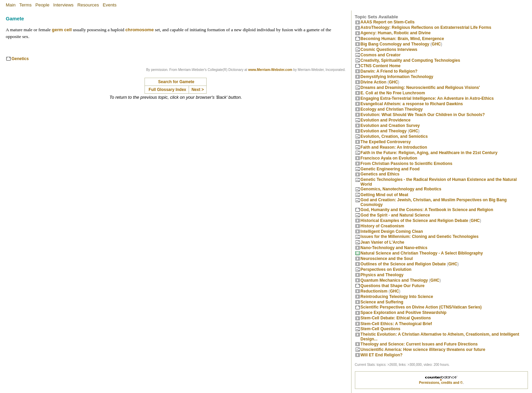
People (42, 5)
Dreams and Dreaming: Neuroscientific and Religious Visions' (420, 88)
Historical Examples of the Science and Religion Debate (414, 221)
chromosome (139, 30)
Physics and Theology (382, 275)
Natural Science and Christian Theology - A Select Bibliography (422, 253)
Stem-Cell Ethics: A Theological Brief (396, 324)
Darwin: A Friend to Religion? (389, 71)
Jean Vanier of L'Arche (383, 242)
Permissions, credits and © (441, 383)
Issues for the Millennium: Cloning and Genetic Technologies (420, 237)
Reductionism (374, 291)
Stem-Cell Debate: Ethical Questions (396, 318)
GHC (436, 44)
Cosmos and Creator (381, 55)
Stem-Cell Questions (381, 329)
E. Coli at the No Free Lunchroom (393, 93)
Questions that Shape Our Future (393, 286)
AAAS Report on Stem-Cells (388, 22)
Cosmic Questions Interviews (389, 50)
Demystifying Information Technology (397, 77)
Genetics (20, 59)
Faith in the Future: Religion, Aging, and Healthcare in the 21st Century (429, 153)
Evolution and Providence (386, 120)
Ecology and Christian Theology (392, 109)
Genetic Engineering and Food (390, 169)
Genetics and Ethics (380, 174)
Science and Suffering (382, 302)
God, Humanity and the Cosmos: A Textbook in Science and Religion (427, 210)
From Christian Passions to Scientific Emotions (407, 164)
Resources (88, 5)
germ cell (62, 30)
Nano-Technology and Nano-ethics (394, 248)
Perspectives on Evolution (386, 269)
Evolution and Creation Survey (390, 126)
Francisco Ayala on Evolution (389, 158)
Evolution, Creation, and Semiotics (394, 136)
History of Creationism (383, 226)
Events (110, 5)
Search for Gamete (176, 82)
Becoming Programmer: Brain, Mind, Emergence (402, 39)
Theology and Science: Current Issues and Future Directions (419, 344)
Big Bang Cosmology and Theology (395, 44)
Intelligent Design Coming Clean (392, 231)
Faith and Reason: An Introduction (394, 147)
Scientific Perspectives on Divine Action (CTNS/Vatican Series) (421, 307)
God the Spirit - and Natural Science (395, 215)
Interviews (63, 5)
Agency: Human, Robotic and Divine (396, 33)
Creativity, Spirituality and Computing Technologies (411, 60)
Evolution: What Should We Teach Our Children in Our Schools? (423, 115)
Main (11, 5)
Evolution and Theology (384, 131)
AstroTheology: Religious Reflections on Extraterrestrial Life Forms (426, 27)
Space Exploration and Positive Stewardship (404, 313)
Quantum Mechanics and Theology (394, 280)
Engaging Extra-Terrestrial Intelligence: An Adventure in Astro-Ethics (427, 98)
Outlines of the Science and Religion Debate (403, 264)
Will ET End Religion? (382, 355)
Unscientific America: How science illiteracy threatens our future (423, 350)
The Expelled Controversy (386, 142)
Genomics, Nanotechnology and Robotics (401, 189)
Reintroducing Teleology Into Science (397, 297)
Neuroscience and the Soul (387, 259)
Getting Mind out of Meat (385, 195)
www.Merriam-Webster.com (270, 70)
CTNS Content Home (381, 66)
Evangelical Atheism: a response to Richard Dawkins (412, 104)
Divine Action (374, 82)
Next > (197, 90)
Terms (25, 5)
